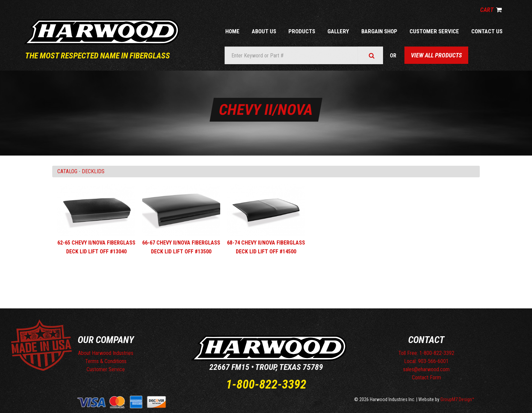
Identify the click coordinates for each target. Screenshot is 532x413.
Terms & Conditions (106, 361)
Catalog (67, 171)
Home (232, 31)
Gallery (338, 31)
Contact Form (426, 378)
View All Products (436, 55)
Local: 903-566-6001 (426, 361)
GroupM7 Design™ (458, 399)
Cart (491, 10)
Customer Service (434, 31)
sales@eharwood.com (426, 369)
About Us (264, 31)
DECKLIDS (93, 171)
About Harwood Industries (106, 353)
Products (302, 31)
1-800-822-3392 (266, 384)
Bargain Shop (379, 31)
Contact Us (487, 31)
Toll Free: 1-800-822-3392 (426, 353)
